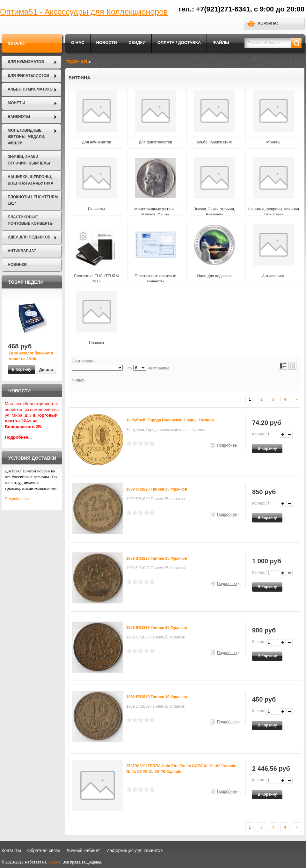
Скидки (137, 43)
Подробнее (227, 445)
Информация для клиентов (135, 850)
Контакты (11, 850)
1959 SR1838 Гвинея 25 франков (157, 628)
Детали (46, 370)
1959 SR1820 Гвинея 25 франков (157, 489)
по (130, 368)
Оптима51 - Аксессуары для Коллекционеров (84, 12)
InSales (54, 862)
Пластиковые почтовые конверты (30, 220)
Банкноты (19, 117)
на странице (158, 368)
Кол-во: (259, 434)
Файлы (221, 43)
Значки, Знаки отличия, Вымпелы (29, 160)
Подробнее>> (17, 499)
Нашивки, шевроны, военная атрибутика (30, 180)
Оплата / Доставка (179, 43)
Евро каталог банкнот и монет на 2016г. (31, 356)
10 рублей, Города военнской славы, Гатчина (170, 420)
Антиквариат (22, 251)
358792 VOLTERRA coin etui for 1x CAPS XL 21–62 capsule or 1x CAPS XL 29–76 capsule (181, 769)
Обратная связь (44, 850)
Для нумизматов (26, 62)
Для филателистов (28, 76)
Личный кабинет (83, 850)
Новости (107, 43)
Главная (76, 62)
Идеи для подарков (29, 237)
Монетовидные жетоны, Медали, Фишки (26, 137)
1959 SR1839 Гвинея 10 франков (157, 697)
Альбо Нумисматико (30, 89)
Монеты (16, 103)
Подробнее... (18, 437)
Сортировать (83, 361)
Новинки (17, 265)
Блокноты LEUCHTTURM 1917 (33, 200)
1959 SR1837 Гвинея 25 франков (157, 558)
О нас (78, 43)
